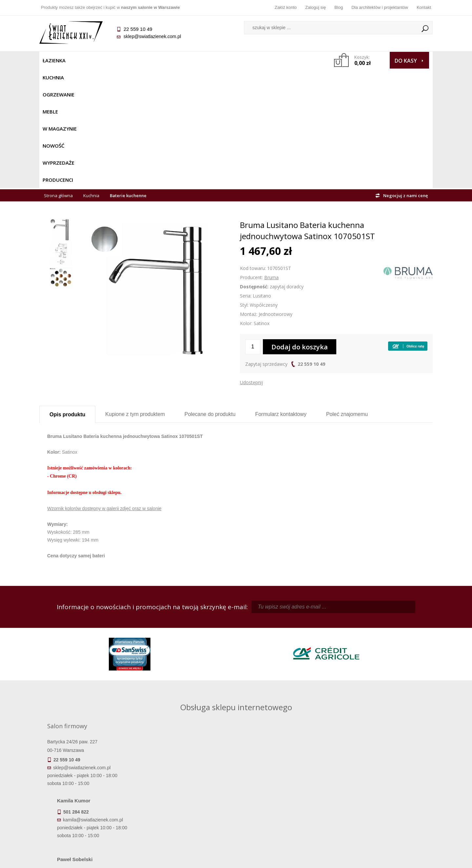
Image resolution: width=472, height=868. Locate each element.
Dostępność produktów (88, 788)
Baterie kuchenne (128, 76)
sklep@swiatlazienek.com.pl (152, 36)
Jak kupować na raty (187, 797)
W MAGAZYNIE (183, 60)
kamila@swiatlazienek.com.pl (191, 631)
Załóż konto (286, 7)
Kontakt (424, 7)
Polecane (210, 295)
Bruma (271, 158)
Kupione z (135, 295)
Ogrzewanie (118, 60)
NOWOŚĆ (218, 60)
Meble (150, 60)
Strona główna (58, 76)
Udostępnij (251, 263)
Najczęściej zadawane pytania (187, 788)
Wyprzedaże (253, 60)
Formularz (281, 295)
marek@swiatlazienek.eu (341, 666)
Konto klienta (285, 806)
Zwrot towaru (89, 815)
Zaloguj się (315, 7)
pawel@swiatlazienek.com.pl (190, 690)
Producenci (292, 60)
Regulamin (187, 778)
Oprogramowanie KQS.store (404, 859)
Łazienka (54, 60)
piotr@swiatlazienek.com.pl (344, 631)
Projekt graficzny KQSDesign (339, 859)
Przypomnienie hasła (285, 797)
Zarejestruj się (285, 788)
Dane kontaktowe (383, 778)
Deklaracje (88, 824)
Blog (339, 7)
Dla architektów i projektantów (380, 7)
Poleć (347, 295)
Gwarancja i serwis (88, 806)
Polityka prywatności (187, 806)
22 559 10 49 (311, 245)
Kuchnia (84, 60)
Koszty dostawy (88, 797)
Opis (67, 295)
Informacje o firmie (383, 788)
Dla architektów (383, 797)
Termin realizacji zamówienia (88, 778)
